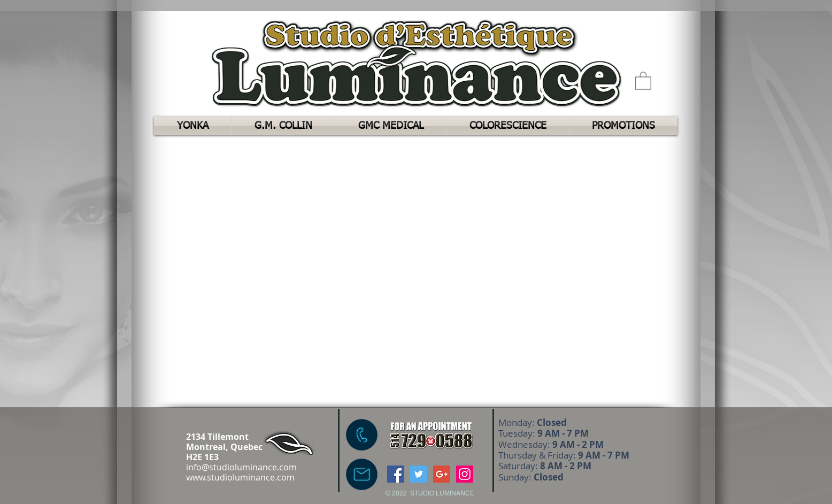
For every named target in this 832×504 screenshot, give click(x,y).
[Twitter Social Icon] (419, 474)
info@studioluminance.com (241, 467)
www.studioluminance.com (240, 477)
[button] (643, 80)
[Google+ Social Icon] (442, 474)
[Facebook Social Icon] (396, 474)
